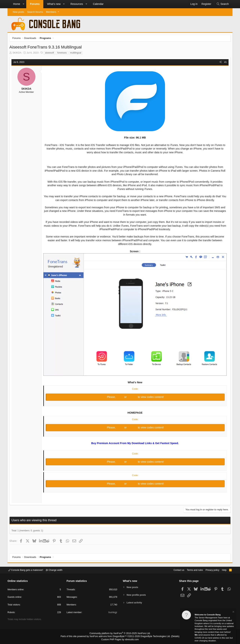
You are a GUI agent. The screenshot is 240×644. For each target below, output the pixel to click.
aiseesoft (50, 54)
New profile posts (137, 595)
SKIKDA (18, 54)
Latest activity (135, 603)
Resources (77, 4)
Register (133, 397)
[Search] (223, 4)
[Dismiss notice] (233, 612)
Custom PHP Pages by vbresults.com (120, 640)
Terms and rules (190, 570)
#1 (225, 63)
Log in (120, 397)
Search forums (35, 12)
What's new (54, 4)
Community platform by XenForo (120, 634)
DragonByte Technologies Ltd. (153, 637)
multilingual (76, 54)
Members (51, 12)
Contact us (173, 570)
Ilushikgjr (112, 613)
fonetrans (63, 54)
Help (222, 570)
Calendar (98, 4)
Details (171, 637)
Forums (35, 4)
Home (17, 4)
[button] (23, 4)
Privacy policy (209, 570)
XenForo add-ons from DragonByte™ (109, 637)
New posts (18, 12)
